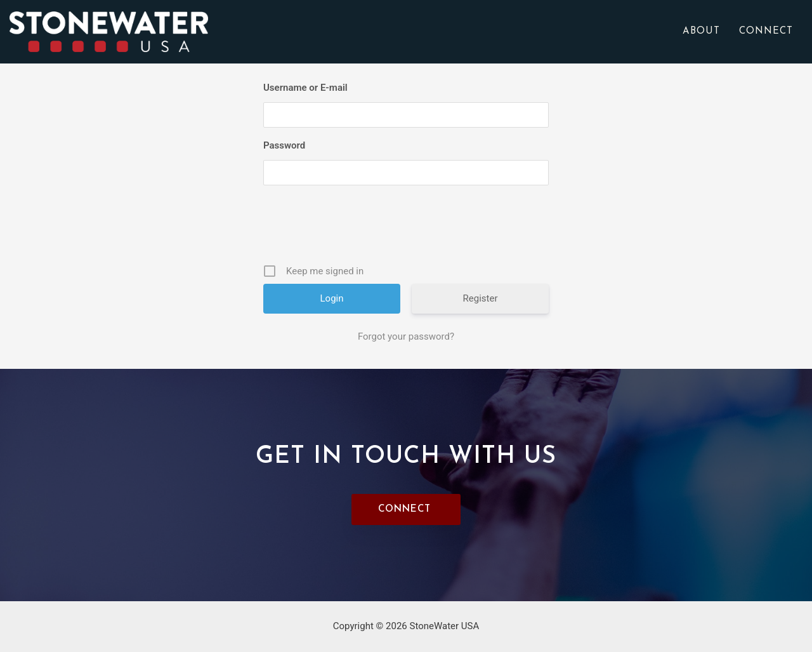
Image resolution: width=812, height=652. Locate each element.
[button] (406, 509)
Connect (766, 31)
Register (481, 298)
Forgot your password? (406, 336)
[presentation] (360, 229)
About (701, 31)
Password (284, 145)
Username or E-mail (305, 88)
